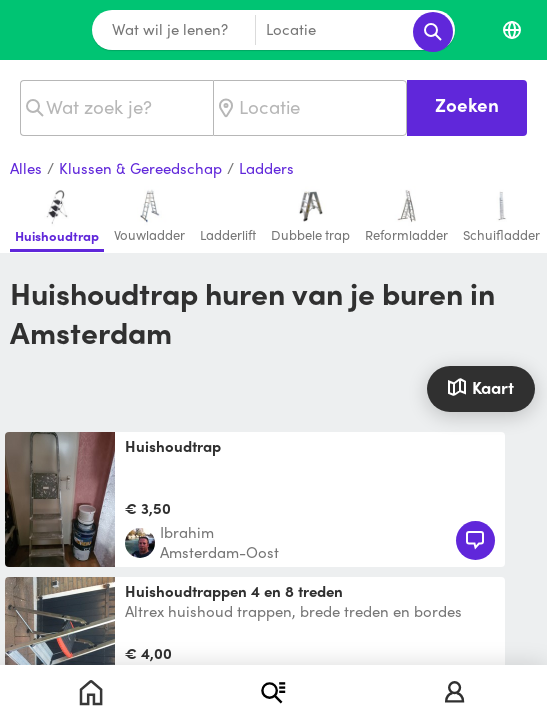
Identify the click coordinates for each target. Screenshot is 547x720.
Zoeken (467, 104)
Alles (26, 169)
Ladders (266, 169)
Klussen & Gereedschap (140, 169)
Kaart (480, 387)
